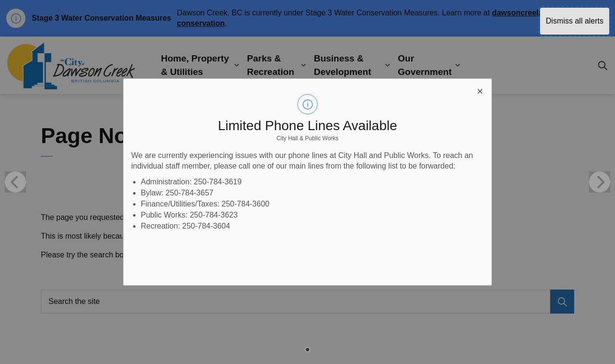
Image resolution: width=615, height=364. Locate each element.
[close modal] (480, 90)
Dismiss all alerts (575, 21)
